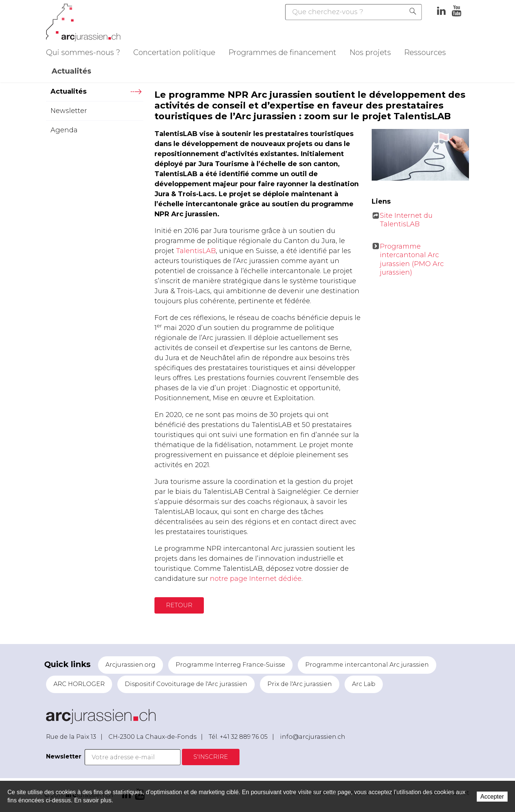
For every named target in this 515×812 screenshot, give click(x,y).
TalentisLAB (196, 251)
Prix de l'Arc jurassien (300, 684)
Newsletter (69, 111)
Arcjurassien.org (131, 665)
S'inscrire (211, 757)
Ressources (425, 52)
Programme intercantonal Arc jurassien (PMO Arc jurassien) (412, 259)
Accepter (492, 797)
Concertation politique (174, 52)
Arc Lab (364, 684)
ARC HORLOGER (79, 684)
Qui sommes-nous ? (83, 52)
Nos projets (370, 52)
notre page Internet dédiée (256, 579)
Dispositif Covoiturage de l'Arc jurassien (186, 684)
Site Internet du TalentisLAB (406, 220)
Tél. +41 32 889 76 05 (238, 737)
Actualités (71, 71)
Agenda (64, 130)
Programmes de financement (282, 52)
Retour (179, 605)
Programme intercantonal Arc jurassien (367, 665)
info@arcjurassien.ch (313, 737)
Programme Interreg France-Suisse (230, 665)
